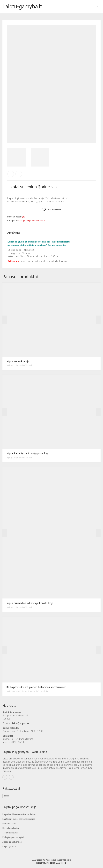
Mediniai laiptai (38, 221)
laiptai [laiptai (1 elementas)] (6, 796)
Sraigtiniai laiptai (10, 833)
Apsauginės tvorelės (12, 842)
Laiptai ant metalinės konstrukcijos (19, 819)
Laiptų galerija (25, 221)
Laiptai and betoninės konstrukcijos (21, 691)
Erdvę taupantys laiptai (13, 837)
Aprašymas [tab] (14, 233)
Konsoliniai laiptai (11, 828)
